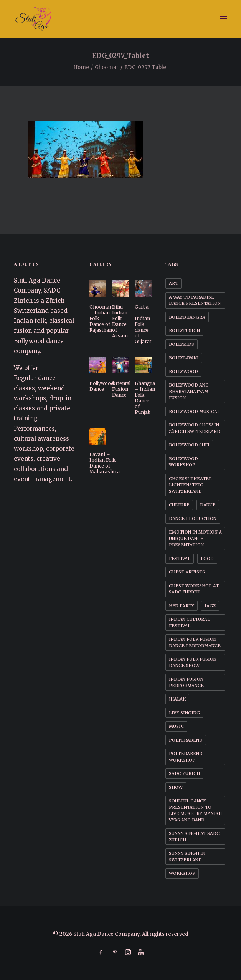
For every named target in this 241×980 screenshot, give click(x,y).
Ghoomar (107, 67)
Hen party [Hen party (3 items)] (182, 606)
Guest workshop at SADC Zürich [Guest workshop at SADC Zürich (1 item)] (194, 589)
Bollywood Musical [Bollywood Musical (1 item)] (194, 412)
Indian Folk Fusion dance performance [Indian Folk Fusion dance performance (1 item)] (195, 642)
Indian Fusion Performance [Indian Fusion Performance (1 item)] (186, 682)
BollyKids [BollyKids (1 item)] (182, 344)
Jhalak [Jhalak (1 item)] (177, 699)
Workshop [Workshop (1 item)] (182, 873)
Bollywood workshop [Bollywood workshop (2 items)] (183, 462)
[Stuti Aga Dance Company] (121, 19)
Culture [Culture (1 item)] (179, 505)
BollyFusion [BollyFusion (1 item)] (184, 331)
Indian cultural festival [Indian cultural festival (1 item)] (189, 622)
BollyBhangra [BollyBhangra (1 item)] (187, 317)
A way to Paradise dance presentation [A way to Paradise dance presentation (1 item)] (195, 300)
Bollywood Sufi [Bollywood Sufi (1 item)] (189, 445)
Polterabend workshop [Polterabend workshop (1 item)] (186, 757)
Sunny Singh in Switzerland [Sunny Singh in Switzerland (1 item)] (187, 857)
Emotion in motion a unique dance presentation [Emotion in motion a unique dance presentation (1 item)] (195, 538)
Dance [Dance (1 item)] (208, 505)
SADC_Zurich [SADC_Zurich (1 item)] (184, 773)
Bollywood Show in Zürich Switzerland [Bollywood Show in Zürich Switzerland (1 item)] (195, 428)
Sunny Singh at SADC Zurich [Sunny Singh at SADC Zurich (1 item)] (194, 837)
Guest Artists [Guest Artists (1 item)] (187, 572)
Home (81, 67)
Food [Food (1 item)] (207, 559)
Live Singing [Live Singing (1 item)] (184, 713)
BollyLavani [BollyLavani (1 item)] (184, 358)
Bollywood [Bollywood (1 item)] (183, 372)
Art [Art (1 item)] (173, 283)
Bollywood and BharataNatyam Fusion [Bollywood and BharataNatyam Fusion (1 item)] (189, 391)
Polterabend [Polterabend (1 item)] (186, 740)
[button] (223, 19)
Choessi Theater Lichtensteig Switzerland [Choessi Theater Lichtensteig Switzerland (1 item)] (190, 485)
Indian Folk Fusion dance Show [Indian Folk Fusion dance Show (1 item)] (193, 662)
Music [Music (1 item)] (176, 726)
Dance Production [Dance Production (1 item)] (193, 519)
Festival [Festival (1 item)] (180, 559)
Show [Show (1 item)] (176, 787)
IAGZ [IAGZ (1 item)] (210, 606)
